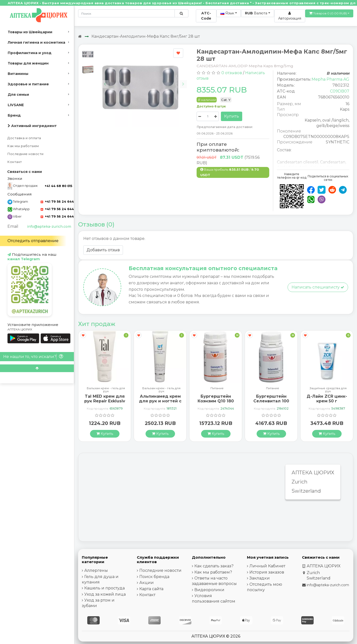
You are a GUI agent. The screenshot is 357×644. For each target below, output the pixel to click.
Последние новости (26, 154)
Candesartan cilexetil (298, 162)
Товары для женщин (28, 63)
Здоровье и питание (28, 84)
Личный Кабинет (267, 566)
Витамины (18, 74)
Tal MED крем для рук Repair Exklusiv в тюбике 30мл (105, 401)
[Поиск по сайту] (181, 13)
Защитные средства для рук (328, 390)
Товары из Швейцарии (30, 32)
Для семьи (18, 95)
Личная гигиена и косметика (36, 42)
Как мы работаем (23, 146)
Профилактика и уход (30, 53)
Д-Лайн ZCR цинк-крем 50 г (327, 399)
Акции (147, 583)
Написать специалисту (318, 287)
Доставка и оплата (24, 138)
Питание (217, 388)
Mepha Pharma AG (330, 79)
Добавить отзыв (103, 250)
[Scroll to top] (37, 368)
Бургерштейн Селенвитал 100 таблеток (271, 401)
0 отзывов (232, 73)
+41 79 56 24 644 (57, 202)
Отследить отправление (33, 241)
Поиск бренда (154, 577)
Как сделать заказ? (214, 566)
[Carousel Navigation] (144, 81)
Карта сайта (151, 589)
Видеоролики (209, 590)
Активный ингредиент (32, 126)
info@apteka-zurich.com (49, 226)
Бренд (14, 115)
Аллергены (96, 570)
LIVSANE (16, 105)
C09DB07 (340, 91)
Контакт (15, 162)
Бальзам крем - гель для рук (106, 390)
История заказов (267, 572)
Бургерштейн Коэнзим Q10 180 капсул (216, 401)
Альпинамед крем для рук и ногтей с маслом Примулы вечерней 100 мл (160, 403)
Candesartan (333, 162)
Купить (232, 116)
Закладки (260, 578)
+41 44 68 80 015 (58, 186)
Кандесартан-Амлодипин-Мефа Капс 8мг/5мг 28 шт (146, 36)
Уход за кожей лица (105, 594)
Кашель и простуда (104, 588)
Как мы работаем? (213, 572)
